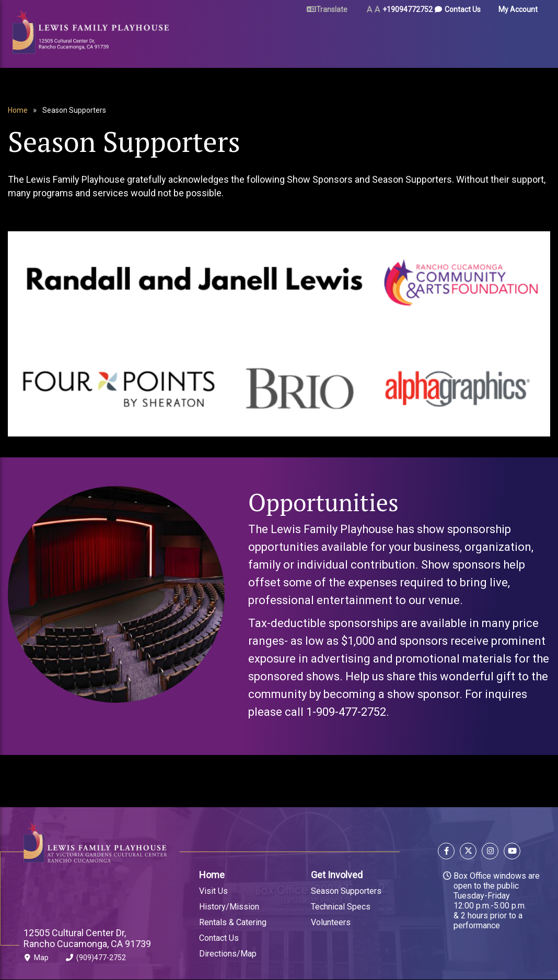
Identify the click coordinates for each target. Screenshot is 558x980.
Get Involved (337, 875)
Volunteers (331, 922)
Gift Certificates (502, 38)
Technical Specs (341, 907)
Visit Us (213, 891)
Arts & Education (391, 38)
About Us (450, 38)
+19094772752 (408, 9)
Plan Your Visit (266, 38)
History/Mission (229, 907)
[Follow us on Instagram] (490, 852)
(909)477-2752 (96, 960)
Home (18, 110)
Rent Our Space (324, 38)
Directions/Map (228, 954)
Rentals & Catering (233, 922)
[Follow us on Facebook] (447, 852)
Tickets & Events (197, 38)
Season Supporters (346, 891)
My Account (518, 9)
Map (36, 960)
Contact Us (463, 9)
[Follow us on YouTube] (511, 852)
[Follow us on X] (468, 852)
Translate (332, 9)
